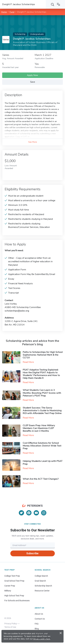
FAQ (37, 624)
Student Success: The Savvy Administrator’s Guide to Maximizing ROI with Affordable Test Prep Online (42, 410)
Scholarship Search (43, 586)
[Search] (53, 4)
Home (4, 12)
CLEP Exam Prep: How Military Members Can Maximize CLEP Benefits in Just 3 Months (39, 428)
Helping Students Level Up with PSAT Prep (43, 462)
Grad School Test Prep (14, 581)
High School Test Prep (14, 596)
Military (8, 591)
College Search (41, 576)
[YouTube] (36, 513)
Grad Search (40, 581)
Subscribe (32, 553)
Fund (12, 12)
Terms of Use (10, 627)
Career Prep (10, 586)
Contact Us (40, 619)
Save (33, 82)
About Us (39, 614)
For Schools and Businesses (17, 601)
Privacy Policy (11, 624)
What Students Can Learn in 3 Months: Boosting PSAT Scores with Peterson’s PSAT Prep (42, 393)
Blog (37, 629)
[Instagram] (44, 513)
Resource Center (42, 591)
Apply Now (32, 75)
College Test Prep (12, 576)
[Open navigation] (58, 4)
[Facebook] (29, 513)
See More (33, 142)
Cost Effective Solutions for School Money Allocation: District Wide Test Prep (42, 446)
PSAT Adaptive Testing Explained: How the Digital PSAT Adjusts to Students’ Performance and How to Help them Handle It (41, 374)
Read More (28, 362)
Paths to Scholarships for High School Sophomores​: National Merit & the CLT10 (43, 355)
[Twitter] (21, 513)
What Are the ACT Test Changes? (41, 479)
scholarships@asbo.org (17, 311)
